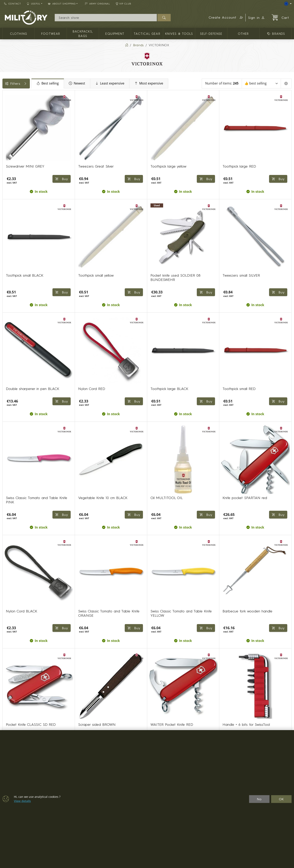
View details (22, 801)
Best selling (82, 83)
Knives (9, 211)
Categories (13, 95)
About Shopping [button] (62, 4)
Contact (13, 4)
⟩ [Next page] (209, 702)
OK (281, 799)
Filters (33, 83)
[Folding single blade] (6, 120)
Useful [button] (34, 4)
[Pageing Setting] (286, 83)
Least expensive (144, 83)
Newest (111, 83)
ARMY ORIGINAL (97, 4)
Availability (13, 183)
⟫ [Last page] (219, 702)
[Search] (106, 18)
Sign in (256, 18)
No (259, 799)
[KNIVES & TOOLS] (6, 105)
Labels (10, 201)
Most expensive (183, 83)
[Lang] (288, 4)
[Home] (127, 45)
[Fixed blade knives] (6, 112)
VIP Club (124, 4)
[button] (226, 18)
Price (9, 174)
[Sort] (262, 83)
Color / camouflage (20, 192)
